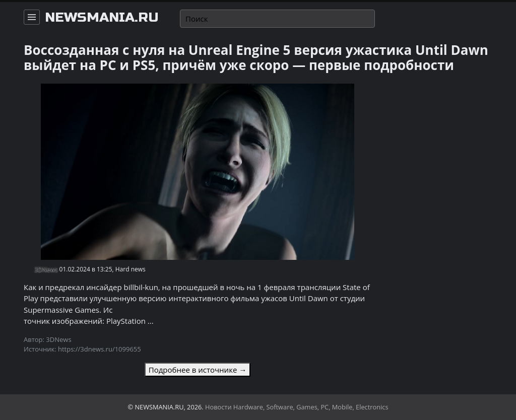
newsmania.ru (102, 18)
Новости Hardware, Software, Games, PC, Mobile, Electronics (297, 407)
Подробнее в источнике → (198, 370)
